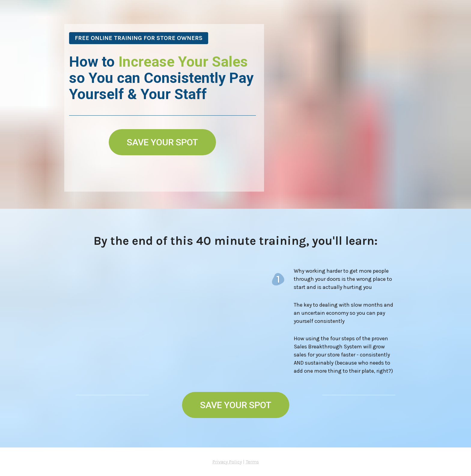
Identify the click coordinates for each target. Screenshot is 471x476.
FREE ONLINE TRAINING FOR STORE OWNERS (139, 38)
